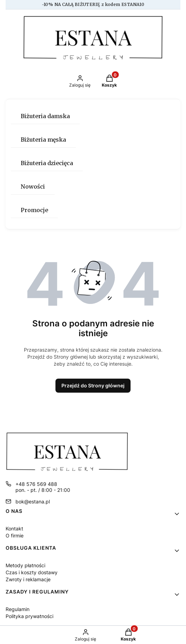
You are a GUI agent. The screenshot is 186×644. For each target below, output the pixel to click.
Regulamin (18, 609)
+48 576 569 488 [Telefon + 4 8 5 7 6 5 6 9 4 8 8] (36, 484)
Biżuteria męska (43, 140)
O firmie (15, 535)
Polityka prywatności (29, 616)
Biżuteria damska (45, 116)
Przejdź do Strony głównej (93, 385)
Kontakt (14, 528)
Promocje (34, 210)
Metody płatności (25, 565)
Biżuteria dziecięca (47, 163)
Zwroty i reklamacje (28, 579)
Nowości (33, 187)
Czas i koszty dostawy (32, 572)
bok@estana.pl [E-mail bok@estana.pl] (33, 501)
